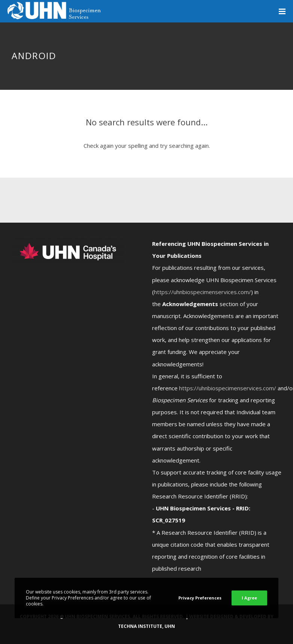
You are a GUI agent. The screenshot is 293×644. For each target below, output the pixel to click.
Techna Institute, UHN (146, 626)
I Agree (249, 598)
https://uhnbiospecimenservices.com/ (203, 292)
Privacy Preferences (200, 598)
